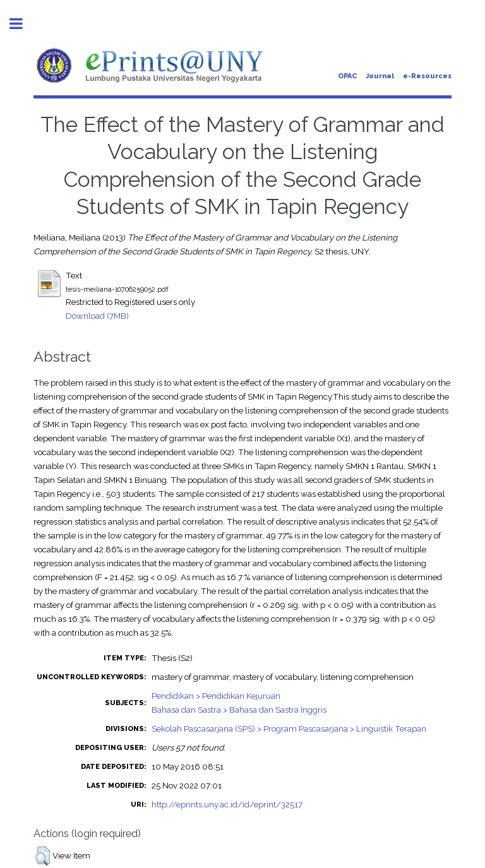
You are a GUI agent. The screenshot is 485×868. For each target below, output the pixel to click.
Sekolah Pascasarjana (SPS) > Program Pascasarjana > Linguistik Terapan (289, 728)
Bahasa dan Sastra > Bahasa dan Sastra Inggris (239, 710)
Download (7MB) (97, 316)
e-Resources (427, 76)
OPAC (347, 76)
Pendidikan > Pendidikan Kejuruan (216, 696)
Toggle (23, 24)
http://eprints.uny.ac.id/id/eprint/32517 (227, 804)
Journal (380, 76)
